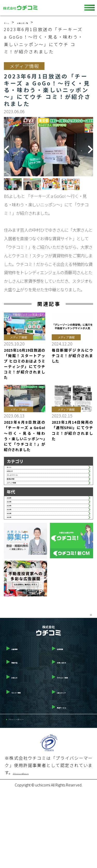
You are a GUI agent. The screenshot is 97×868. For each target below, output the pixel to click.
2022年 (14, 576)
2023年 (14, 565)
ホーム (11, 22)
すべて (13, 471)
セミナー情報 (21, 765)
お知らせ (15, 481)
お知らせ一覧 (41, 22)
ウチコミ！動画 (69, 750)
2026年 (14, 534)
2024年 (14, 555)
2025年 (14, 544)
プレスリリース (21, 491)
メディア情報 (19, 512)
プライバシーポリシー (30, 795)
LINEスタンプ (67, 765)
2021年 (14, 586)
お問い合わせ (67, 735)
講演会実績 (17, 502)
